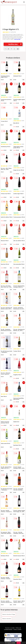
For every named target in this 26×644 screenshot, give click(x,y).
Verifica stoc (15, 44)
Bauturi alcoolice (7, 619)
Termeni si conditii (10, 628)
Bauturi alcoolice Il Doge (9, 614)
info (11, 80)
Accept (19, 643)
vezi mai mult (17, 39)
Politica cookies (17, 629)
